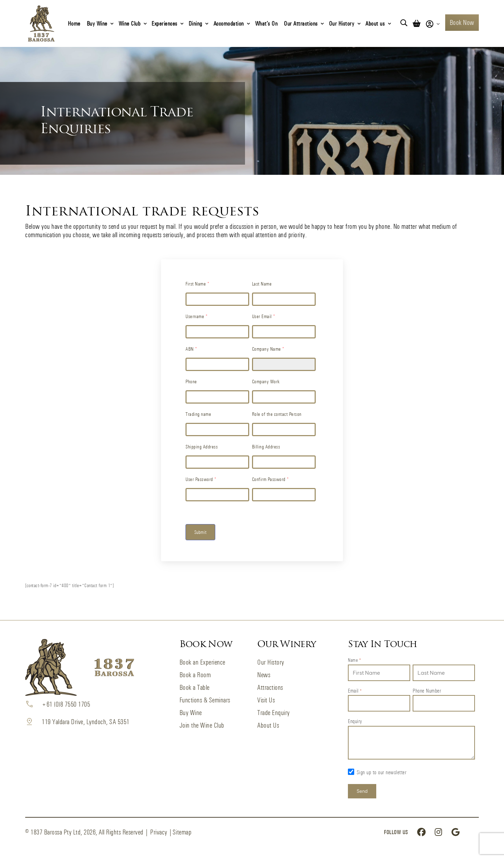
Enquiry (355, 721)
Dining (195, 23)
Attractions (270, 688)
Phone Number (427, 691)
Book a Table (195, 688)
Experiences (164, 23)
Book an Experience (202, 662)
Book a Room (195, 675)
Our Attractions (301, 23)
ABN (191, 349)
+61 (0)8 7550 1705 (66, 704)
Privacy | (161, 832)
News (264, 675)
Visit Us (266, 700)
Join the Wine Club (202, 725)
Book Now (462, 23)
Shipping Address (202, 446)
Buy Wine (97, 23)
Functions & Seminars (205, 700)
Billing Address (266, 446)
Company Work (266, 381)
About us (375, 23)
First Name (197, 284)
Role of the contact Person (277, 414)
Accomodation (229, 23)
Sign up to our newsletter (382, 772)
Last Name (262, 284)
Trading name (198, 414)
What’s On (267, 23)
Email (355, 691)
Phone (191, 381)
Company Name (268, 349)
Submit (200, 532)
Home (74, 23)
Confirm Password (271, 479)
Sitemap (182, 832)
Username (197, 316)
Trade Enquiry (274, 713)
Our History (342, 23)
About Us (268, 725)
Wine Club (130, 23)
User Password (201, 479)
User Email (264, 316)
